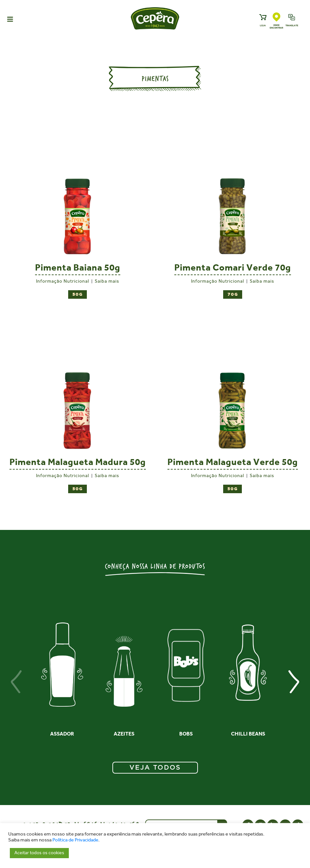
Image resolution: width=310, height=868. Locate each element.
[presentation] (16, 682)
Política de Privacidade (75, 840)
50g (77, 295)
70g (233, 295)
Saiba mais (107, 281)
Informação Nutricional (63, 281)
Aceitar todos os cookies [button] (39, 853)
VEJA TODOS (155, 768)
